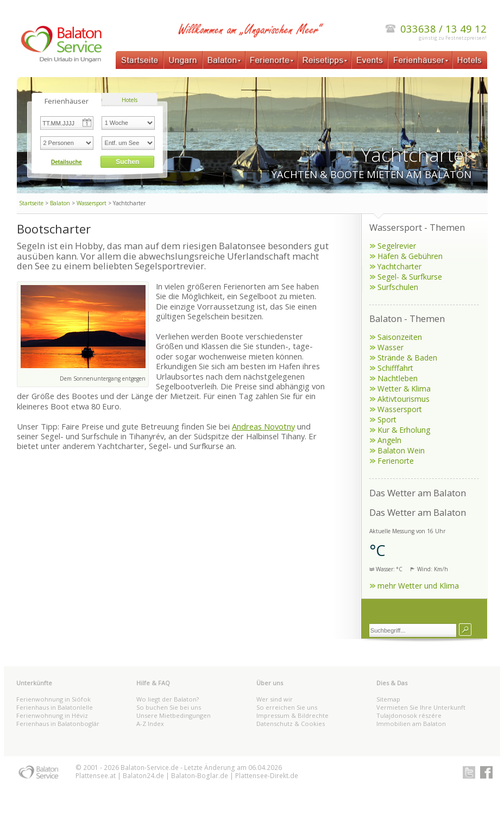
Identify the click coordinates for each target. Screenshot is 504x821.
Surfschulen (398, 287)
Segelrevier (397, 246)
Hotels (470, 60)
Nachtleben (398, 378)
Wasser (390, 347)
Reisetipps (324, 60)
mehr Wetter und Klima (418, 586)
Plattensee (92, 776)
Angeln (389, 440)
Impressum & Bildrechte (292, 715)
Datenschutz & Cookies (291, 724)
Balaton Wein (401, 450)
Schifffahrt (395, 368)
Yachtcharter (399, 266)
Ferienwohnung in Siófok (53, 699)
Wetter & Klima (404, 389)
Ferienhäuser (420, 60)
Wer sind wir (275, 699)
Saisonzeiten (400, 337)
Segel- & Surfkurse (410, 277)
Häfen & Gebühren (410, 256)
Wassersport (92, 203)
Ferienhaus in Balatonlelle (55, 707)
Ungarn (183, 60)
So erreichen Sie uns (287, 707)
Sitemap (388, 699)
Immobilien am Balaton (411, 724)
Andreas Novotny (263, 426)
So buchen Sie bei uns (169, 707)
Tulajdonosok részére (409, 715)
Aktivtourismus (404, 399)
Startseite (140, 60)
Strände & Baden (407, 358)
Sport (387, 419)
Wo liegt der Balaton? (168, 699)
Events (370, 60)
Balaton (224, 60)
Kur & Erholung (404, 430)
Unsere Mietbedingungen (174, 715)
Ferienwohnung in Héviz (52, 715)
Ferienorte (272, 60)
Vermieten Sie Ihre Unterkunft (421, 707)
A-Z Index (150, 724)
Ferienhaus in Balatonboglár (58, 724)
